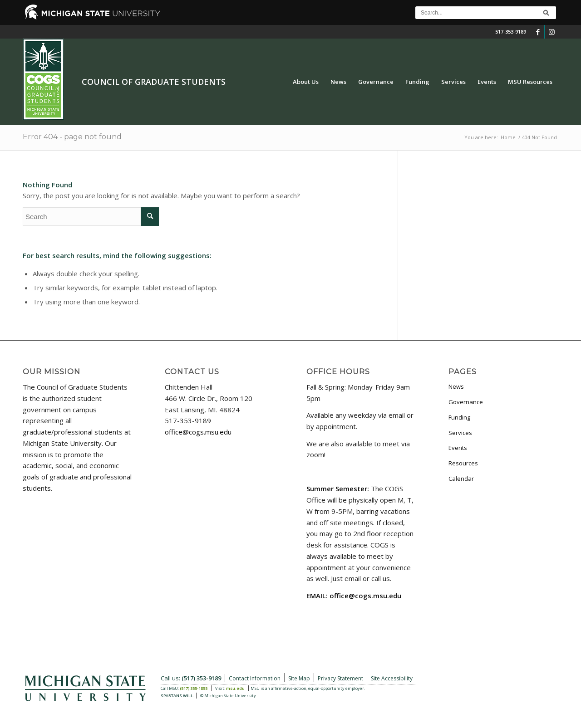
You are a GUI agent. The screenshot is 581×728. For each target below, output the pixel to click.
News (456, 386)
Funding (459, 417)
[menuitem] (306, 82)
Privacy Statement (340, 678)
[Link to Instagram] (551, 32)
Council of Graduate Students (154, 82)
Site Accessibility (392, 678)
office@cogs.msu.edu (198, 432)
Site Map (299, 678)
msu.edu (235, 688)
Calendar (461, 479)
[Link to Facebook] (538, 32)
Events (458, 448)
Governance (466, 402)
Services (460, 433)
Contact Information (255, 678)
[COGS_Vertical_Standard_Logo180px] (43, 82)
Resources (463, 463)
